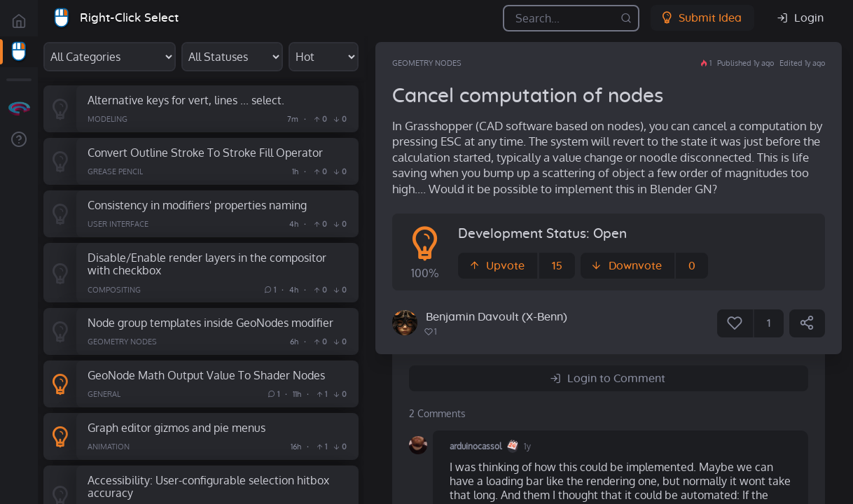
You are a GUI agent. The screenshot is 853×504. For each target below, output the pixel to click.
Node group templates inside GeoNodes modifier (210, 322)
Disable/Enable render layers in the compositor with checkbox (207, 264)
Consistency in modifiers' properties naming (197, 205)
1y (527, 446)
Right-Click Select (129, 18)
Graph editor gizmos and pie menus (176, 427)
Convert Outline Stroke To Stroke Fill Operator (205, 152)
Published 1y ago (745, 63)
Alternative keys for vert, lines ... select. (186, 100)
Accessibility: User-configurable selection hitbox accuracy (208, 486)
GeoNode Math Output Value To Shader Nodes (206, 375)
